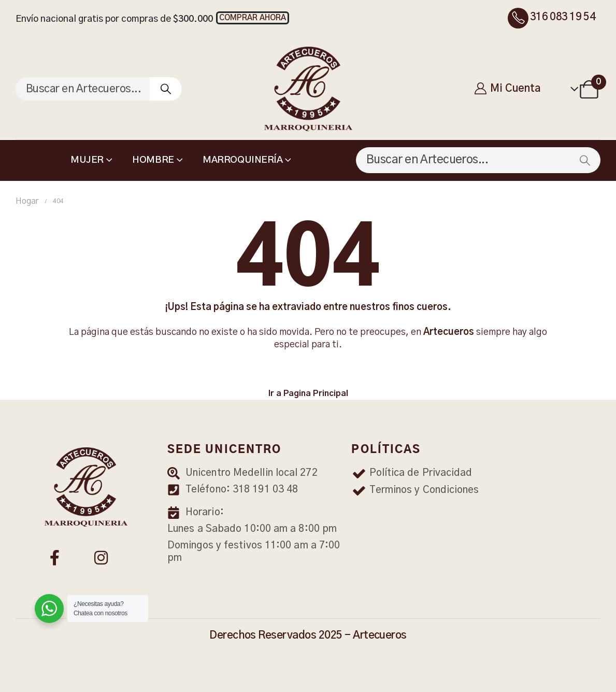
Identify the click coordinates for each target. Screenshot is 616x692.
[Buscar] (166, 89)
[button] (253, 18)
